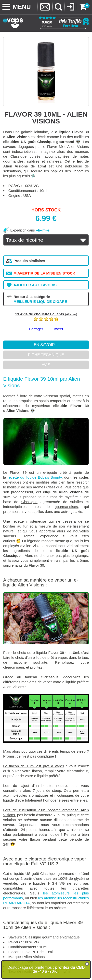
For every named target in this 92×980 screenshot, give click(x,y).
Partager (36, 329)
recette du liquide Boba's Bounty (35, 477)
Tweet (58, 329)
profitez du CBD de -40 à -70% (59, 969)
